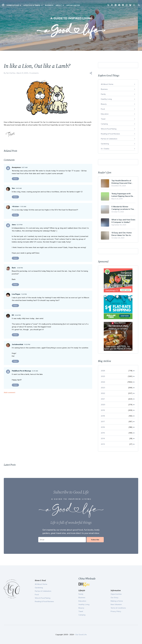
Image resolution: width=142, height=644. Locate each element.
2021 (103, 399)
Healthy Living (106, 99)
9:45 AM (19, 188)
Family (103, 94)
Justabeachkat (18, 344)
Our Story (114, 598)
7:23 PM (24, 294)
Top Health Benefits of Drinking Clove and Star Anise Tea (121, 182)
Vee (13, 188)
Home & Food (13, 5)
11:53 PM (27, 344)
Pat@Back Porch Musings (21, 371)
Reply (15, 179)
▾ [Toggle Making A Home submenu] (20, 5)
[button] (91, 73)
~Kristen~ (16, 206)
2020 (103, 405)
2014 (103, 438)
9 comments (34, 73)
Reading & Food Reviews (110, 134)
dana (14, 225)
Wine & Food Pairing (109, 129)
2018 (103, 416)
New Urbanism (116, 604)
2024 (103, 382)
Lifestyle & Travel (32, 5)
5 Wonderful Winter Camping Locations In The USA (123, 208)
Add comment (10, 392)
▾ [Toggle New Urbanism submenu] (42, 5)
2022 (103, 393)
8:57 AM (25, 167)
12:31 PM (19, 225)
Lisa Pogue (16, 294)
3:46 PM (20, 268)
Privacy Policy (116, 611)
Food (103, 109)
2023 (103, 388)
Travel (103, 119)
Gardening (105, 144)
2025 (103, 376)
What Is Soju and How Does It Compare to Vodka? (123, 221)
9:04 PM (18, 315)
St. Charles (105, 149)
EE (13, 315)
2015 (103, 433)
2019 (103, 410)
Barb (14, 268)
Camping (104, 124)
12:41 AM (35, 371)
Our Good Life (81, 635)
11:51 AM (23, 206)
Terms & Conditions (118, 608)
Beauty (104, 104)
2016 (103, 427)
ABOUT (59, 5)
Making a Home (117, 601)
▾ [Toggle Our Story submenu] (63, 5)
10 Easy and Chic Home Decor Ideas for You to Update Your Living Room (122, 234)
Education (105, 114)
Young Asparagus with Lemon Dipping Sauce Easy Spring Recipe (123, 195)
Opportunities (73, 5)
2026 (103, 371)
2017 (103, 422)
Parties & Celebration (109, 139)
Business (49, 5)
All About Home (107, 84)
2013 (103, 444)
